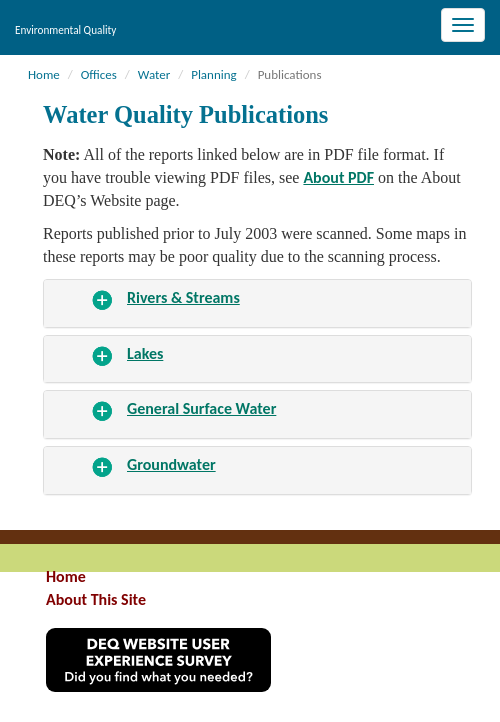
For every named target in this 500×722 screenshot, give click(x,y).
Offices (99, 74)
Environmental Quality (65, 30)
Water (154, 74)
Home (44, 74)
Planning (214, 74)
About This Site (96, 599)
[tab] (257, 303)
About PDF (338, 177)
